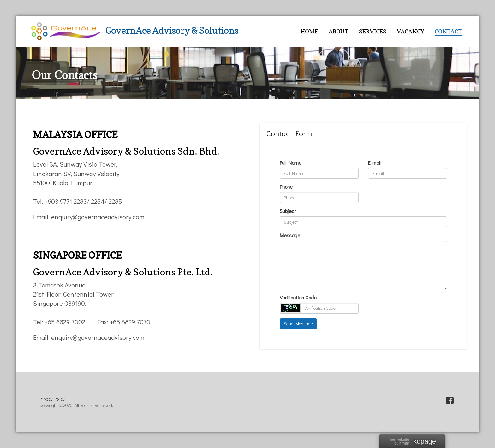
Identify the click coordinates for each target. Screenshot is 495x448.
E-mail (375, 163)
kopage (425, 442)
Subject (288, 211)
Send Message (298, 324)
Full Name (291, 163)
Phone (286, 187)
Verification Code (298, 297)
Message (290, 235)
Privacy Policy (52, 399)
